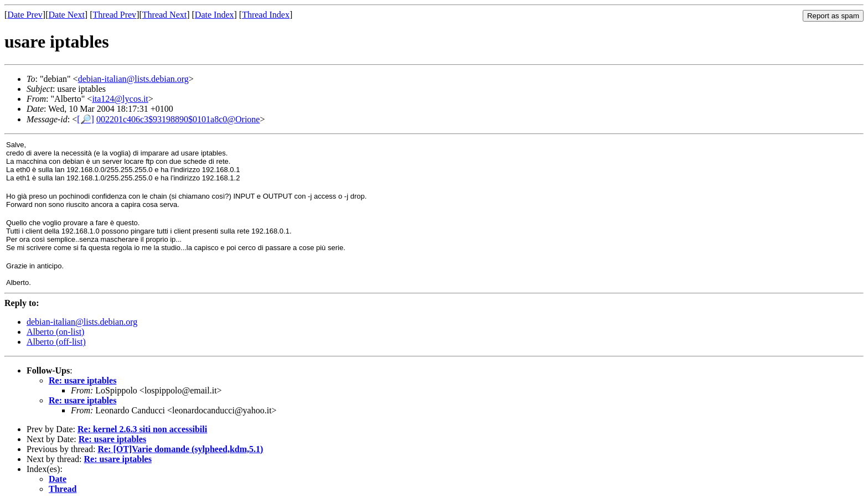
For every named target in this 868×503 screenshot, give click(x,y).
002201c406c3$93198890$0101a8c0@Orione (178, 119)
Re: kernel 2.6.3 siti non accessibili (142, 429)
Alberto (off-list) (56, 342)
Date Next (67, 15)
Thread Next (164, 15)
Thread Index (266, 15)
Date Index (215, 15)
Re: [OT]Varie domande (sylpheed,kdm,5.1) (180, 449)
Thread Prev (114, 15)
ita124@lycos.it (120, 99)
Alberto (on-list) (55, 332)
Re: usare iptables (82, 380)
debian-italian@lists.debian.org (133, 79)
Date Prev (25, 15)
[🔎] (86, 119)
